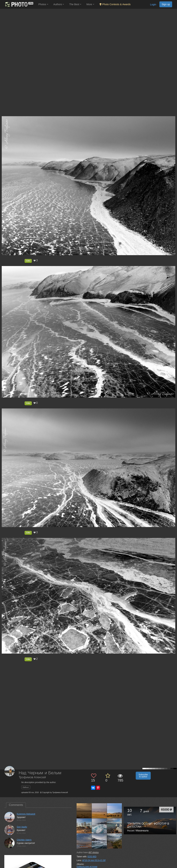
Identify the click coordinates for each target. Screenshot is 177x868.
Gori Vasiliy (22, 827)
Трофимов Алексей (32, 777)
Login (153, 4)
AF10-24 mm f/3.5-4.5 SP (94, 860)
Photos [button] (43, 4)
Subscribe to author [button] (143, 776)
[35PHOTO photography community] (19, 4)
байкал (26, 787)
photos (93, 852)
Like (28, 261)
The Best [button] (75, 4)
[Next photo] (174, 378)
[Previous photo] (3, 378)
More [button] (90, 4)
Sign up (166, 4)
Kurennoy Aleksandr (26, 814)
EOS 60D (92, 857)
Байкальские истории (87, 867)
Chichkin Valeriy (24, 840)
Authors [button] (59, 4)
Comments (16, 805)
